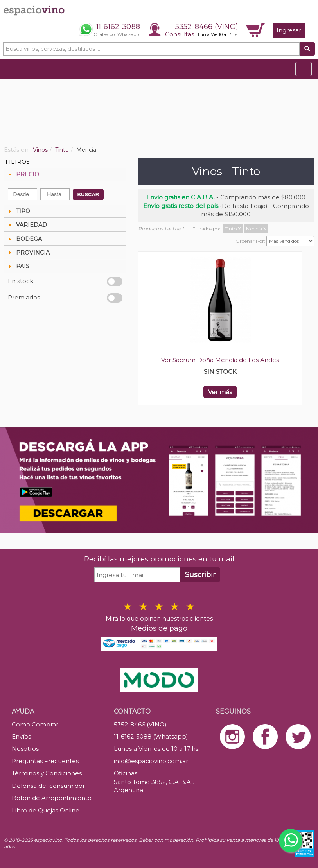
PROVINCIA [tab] (28, 253)
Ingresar (289, 30)
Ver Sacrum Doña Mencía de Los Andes (220, 360)
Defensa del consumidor (48, 786)
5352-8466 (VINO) (207, 27)
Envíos (21, 736)
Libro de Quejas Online (46, 810)
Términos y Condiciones (47, 773)
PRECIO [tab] (23, 174)
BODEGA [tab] (24, 239)
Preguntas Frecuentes (45, 761)
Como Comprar (35, 724)
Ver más (220, 392)
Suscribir (200, 575)
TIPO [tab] (18, 211)
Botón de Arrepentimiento (52, 798)
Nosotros (25, 749)
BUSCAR (88, 195)
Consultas (180, 34)
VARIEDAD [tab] (27, 225)
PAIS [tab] (18, 266)
